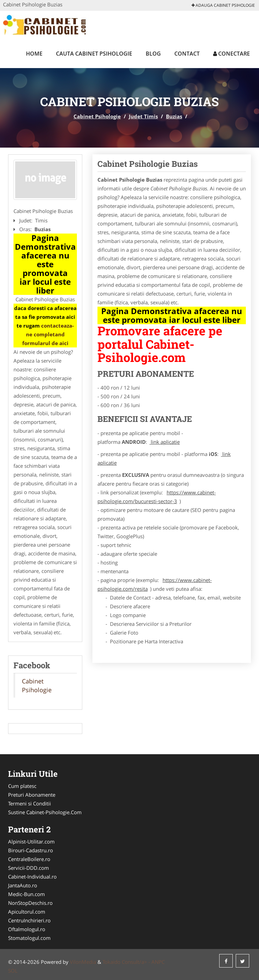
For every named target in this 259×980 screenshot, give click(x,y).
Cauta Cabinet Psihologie (94, 54)
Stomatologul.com (29, 938)
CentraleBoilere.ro (29, 859)
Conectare (232, 54)
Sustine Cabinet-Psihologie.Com (45, 812)
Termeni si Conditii (30, 803)
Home (34, 54)
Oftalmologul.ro (27, 929)
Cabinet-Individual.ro (32, 877)
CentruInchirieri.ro (29, 920)
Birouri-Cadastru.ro (31, 850)
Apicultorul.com (27, 912)
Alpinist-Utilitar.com (31, 841)
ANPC (158, 962)
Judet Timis (143, 116)
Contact (187, 54)
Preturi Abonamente (32, 795)
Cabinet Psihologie (97, 116)
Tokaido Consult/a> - (127, 962)
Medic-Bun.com (26, 894)
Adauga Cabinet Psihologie (223, 5)
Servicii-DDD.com (28, 868)
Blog (153, 54)
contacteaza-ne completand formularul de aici (48, 334)
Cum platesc (22, 786)
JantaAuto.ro (23, 885)
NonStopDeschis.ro (30, 903)
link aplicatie (165, 442)
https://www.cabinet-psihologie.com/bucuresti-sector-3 (157, 497)
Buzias (174, 116)
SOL (13, 971)
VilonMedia (83, 962)
